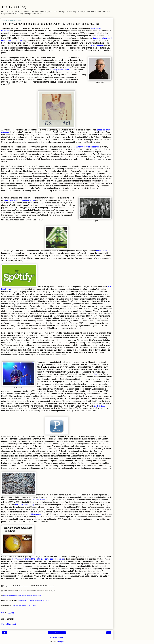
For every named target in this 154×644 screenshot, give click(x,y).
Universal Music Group (25, 505)
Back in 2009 (100, 406)
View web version (57, 637)
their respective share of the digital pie (28, 559)
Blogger (61, 642)
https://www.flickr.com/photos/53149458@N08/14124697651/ (33, 600)
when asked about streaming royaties (19, 200)
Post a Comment (9, 624)
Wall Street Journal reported (88, 147)
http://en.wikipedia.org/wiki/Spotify (24, 605)
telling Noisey (102, 251)
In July (94, 374)
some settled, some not (55, 559)
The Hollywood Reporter (59, 70)
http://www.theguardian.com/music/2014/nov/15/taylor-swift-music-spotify (22, 596)
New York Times (38, 500)
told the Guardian (37, 514)
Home (57, 633)
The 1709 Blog (13, 7)
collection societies (96, 45)
